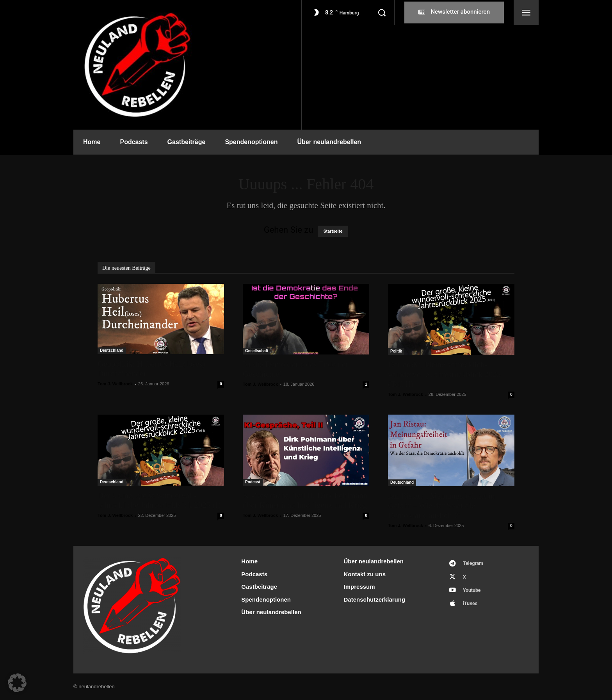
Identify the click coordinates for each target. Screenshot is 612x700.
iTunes (472, 607)
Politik (396, 351)
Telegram (475, 564)
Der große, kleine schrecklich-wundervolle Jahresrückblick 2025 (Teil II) (444, 374)
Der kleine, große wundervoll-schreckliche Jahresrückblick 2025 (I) (159, 500)
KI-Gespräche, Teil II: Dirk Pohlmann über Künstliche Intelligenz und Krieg (305, 500)
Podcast (253, 482)
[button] (382, 12)
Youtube (473, 593)
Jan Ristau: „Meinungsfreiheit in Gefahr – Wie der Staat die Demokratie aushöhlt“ (441, 506)
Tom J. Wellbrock (115, 384)
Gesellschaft (257, 351)
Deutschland (112, 350)
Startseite (333, 231)
